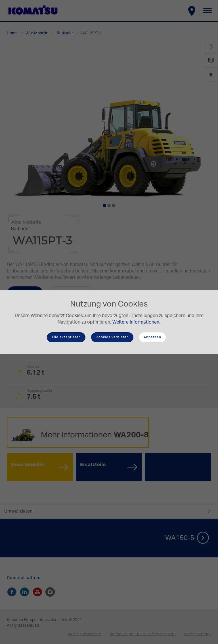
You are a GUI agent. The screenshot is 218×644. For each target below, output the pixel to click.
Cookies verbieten (112, 337)
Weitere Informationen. (136, 322)
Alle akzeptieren (66, 337)
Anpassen (152, 337)
